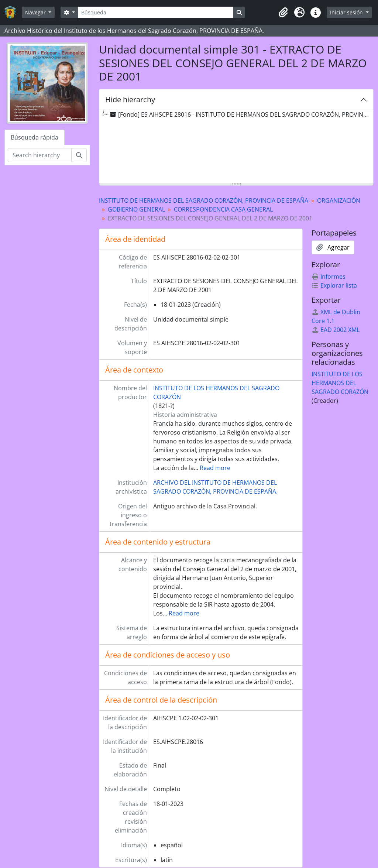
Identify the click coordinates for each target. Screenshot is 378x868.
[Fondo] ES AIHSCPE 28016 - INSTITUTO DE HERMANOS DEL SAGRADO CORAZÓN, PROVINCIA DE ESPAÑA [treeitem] (240, 114)
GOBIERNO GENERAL (136, 209)
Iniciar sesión (347, 12)
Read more (215, 468)
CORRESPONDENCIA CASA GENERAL (223, 209)
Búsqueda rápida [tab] (35, 137)
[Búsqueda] (156, 12)
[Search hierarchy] (40, 155)
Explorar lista (334, 285)
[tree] (236, 147)
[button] (283, 13)
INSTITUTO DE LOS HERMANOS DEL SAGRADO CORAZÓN (340, 383)
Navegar (36, 12)
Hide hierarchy (130, 100)
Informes (329, 277)
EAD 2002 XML (336, 330)
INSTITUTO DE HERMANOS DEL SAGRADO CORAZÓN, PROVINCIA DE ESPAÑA (204, 200)
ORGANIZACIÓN (339, 200)
